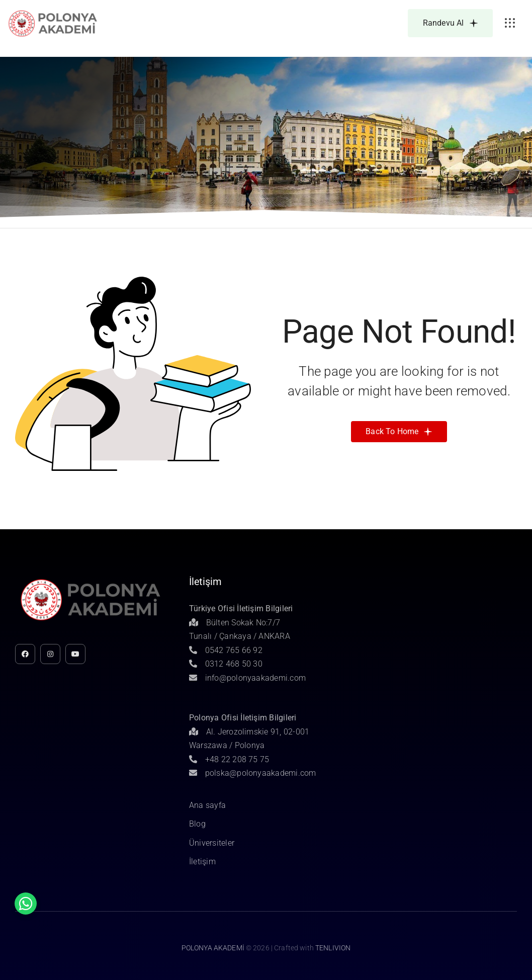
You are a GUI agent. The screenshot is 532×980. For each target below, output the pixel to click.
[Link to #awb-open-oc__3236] (510, 23)
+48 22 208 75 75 (229, 759)
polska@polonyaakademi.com (253, 773)
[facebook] (25, 654)
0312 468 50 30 (226, 664)
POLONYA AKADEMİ (213, 948)
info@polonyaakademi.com (247, 678)
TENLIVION (333, 948)
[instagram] (50, 654)
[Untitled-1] (53, 12)
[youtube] (75, 654)
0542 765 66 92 (226, 650)
